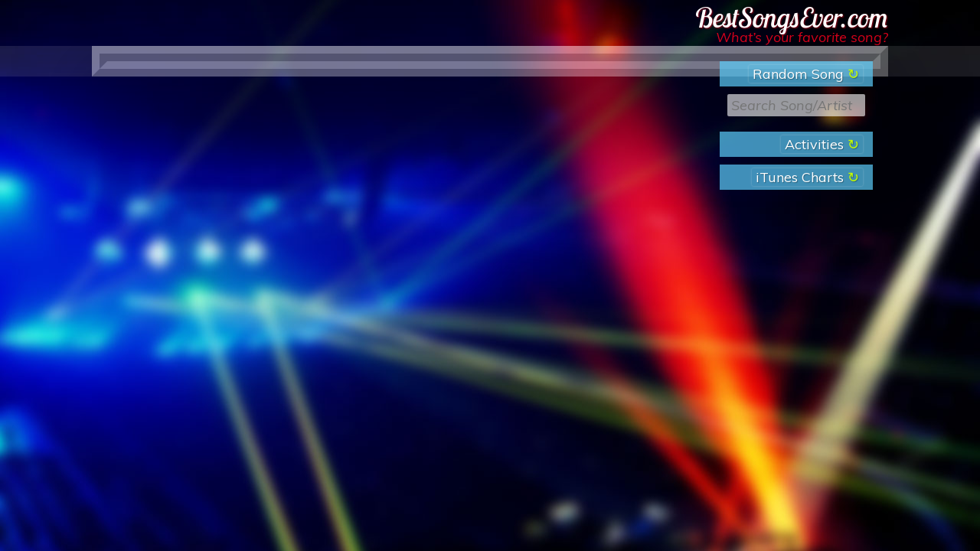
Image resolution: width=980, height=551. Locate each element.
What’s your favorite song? (802, 37)
